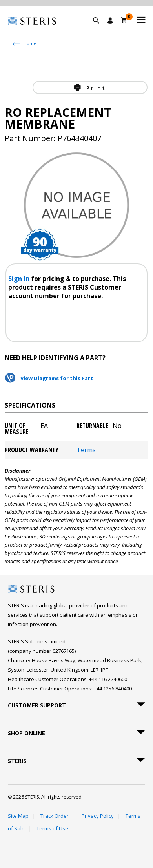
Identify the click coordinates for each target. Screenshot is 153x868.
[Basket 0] (124, 20)
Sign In (20, 279)
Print (95, 88)
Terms (86, 450)
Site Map (18, 816)
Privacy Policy (98, 816)
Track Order (55, 816)
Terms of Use (52, 828)
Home (30, 43)
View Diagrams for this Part (57, 378)
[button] (100, 29)
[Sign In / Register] (110, 20)
